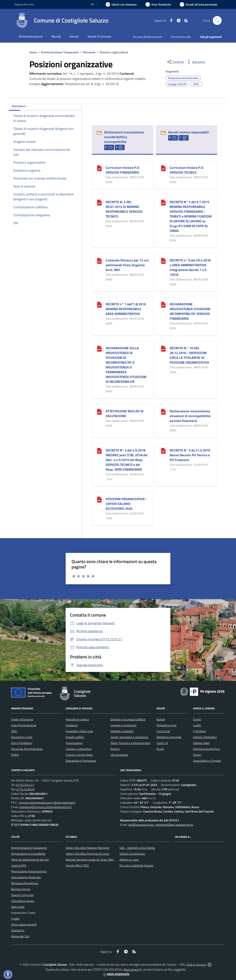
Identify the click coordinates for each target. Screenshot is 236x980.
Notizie (161, 719)
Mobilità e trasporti (122, 731)
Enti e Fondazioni (22, 743)
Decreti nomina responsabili (189, 132)
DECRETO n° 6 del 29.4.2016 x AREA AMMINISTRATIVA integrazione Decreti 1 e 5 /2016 (190, 267)
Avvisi (160, 749)
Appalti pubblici (75, 737)
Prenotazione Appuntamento (29, 871)
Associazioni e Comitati (207, 761)
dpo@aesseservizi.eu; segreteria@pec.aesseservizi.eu (161, 825)
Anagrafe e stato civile (79, 731)
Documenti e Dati (22, 737)
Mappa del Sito (20, 936)
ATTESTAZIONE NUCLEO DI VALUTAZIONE (125, 414)
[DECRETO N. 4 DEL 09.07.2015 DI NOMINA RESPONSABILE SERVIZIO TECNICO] (99, 202)
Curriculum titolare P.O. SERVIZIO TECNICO (187, 170)
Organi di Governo (22, 719)
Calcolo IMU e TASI (77, 865)
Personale (89, 52)
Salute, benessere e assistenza (129, 737)
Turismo (115, 749)
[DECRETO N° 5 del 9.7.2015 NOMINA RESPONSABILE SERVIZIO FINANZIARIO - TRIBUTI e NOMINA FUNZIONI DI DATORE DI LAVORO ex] (163, 202)
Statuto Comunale (22, 895)
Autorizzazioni (74, 743)
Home (33, 52)
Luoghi (197, 725)
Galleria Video (201, 743)
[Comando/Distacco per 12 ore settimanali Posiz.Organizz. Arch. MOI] (99, 261)
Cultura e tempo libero (79, 755)
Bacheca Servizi (21, 889)
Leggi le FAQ (19, 865)
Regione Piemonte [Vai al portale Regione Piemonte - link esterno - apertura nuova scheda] (24, 4)
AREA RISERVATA (116, 974)
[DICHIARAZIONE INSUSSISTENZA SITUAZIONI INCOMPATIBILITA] (163, 304)
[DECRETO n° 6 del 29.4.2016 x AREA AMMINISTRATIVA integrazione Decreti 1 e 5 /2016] (163, 261)
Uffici (14, 731)
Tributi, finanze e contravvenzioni (130, 743)
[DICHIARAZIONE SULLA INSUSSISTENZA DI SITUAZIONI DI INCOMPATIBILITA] (99, 348)
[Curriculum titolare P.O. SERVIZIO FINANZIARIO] (99, 168)
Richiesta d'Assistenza (25, 883)
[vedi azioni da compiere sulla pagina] (196, 62)
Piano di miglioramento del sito (30, 860)
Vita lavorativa (119, 755)
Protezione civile (166, 725)
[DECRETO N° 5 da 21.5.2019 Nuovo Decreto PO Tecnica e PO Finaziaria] (163, 451)
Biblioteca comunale (169, 737)
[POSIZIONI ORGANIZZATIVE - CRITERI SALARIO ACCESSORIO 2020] (99, 499)
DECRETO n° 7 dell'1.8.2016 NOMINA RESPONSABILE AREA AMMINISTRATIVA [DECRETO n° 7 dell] (126, 309)
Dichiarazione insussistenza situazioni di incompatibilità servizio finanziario (190, 416)
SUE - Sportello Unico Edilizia (137, 848)
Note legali (18, 907)
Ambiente (72, 725)
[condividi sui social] (175, 62)
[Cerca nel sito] (217, 20)
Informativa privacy (23, 901)
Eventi (197, 719)
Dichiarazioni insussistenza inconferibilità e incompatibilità (124, 137)
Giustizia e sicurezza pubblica (128, 719)
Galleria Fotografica (205, 737)
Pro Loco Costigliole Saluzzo (136, 865)
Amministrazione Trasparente (60, 52)
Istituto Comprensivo (132, 854)
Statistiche (18, 930)
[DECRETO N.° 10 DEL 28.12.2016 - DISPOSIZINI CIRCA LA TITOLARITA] (163, 348)
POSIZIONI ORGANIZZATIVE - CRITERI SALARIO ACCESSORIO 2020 (126, 504)
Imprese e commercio (123, 725)
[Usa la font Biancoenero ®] (121, 4)
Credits (15, 919)
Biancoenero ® (132, 969)
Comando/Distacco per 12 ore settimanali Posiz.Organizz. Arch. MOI (127, 265)
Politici (15, 755)
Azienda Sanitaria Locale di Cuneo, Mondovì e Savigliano (100, 860)
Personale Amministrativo (27, 749)
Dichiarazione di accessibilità (28, 854)
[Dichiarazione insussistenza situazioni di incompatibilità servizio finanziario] (163, 412)
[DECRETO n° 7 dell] (99, 304)
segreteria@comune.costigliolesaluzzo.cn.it (45, 807)
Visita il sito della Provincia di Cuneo (87, 854)
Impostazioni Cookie (23, 913)
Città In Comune (196, 965)
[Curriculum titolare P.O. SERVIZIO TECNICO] (163, 168)
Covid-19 (162, 743)
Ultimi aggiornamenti (24, 924)
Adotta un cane (129, 860)
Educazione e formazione (81, 761)
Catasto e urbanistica (79, 749)
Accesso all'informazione (148, 37)
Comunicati (163, 731)
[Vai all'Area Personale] (198, 4)
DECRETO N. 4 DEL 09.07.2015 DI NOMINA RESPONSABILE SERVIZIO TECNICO (124, 209)
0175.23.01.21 (25, 785)
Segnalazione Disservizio (26, 877)
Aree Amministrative (24, 725)
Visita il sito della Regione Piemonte (87, 848)
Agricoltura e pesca (77, 719)
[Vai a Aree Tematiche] (158, 4)
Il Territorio (199, 731)
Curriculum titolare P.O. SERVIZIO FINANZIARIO (123, 170)
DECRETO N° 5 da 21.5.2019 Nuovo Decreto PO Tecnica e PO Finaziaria (190, 455)
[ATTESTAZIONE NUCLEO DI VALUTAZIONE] (99, 412)
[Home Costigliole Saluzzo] (61, 20)
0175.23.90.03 (26, 789)
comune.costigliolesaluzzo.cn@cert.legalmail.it (47, 803)
